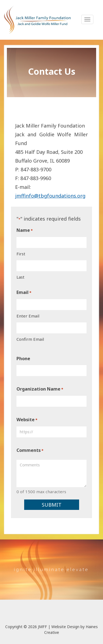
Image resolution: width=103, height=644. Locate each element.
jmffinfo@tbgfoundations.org (50, 196)
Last (20, 277)
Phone (23, 359)
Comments (30, 450)
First (21, 254)
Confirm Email (30, 339)
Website (27, 420)
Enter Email (28, 316)
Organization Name (40, 389)
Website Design (65, 627)
